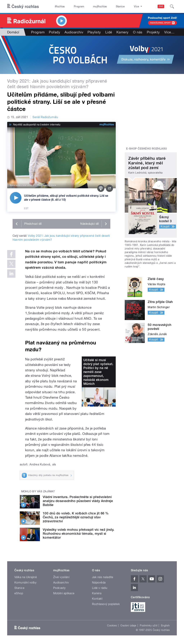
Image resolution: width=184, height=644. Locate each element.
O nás (138, 32)
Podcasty (59, 588)
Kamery (123, 32)
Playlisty (94, 32)
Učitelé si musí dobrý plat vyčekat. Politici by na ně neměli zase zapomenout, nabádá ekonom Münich (98, 372)
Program (73, 6)
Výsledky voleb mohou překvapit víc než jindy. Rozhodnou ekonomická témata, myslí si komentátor (79, 534)
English (165, 626)
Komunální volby (25, 583)
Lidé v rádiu (100, 588)
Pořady (55, 32)
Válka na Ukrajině (26, 577)
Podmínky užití (149, 626)
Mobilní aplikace (64, 593)
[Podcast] (101, 188)
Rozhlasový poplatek (106, 604)
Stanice (107, 6)
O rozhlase (124, 6)
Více (169, 32)
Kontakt (97, 599)
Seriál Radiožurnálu (45, 117)
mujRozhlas (91, 6)
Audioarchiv (74, 32)
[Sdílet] (109, 188)
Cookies (112, 626)
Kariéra (97, 593)
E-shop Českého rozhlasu (147, 149)
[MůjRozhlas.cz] (107, 125)
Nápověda (99, 583)
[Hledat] (172, 6)
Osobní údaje (128, 626)
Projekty (153, 32)
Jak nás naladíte (103, 577)
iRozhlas (58, 6)
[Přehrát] (16, 198)
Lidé (109, 32)
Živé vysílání (61, 577)
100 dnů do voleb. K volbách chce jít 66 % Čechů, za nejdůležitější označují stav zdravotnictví (76, 517)
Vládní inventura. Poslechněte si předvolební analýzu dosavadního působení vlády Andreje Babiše (78, 501)
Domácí (13, 32)
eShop (19, 593)
